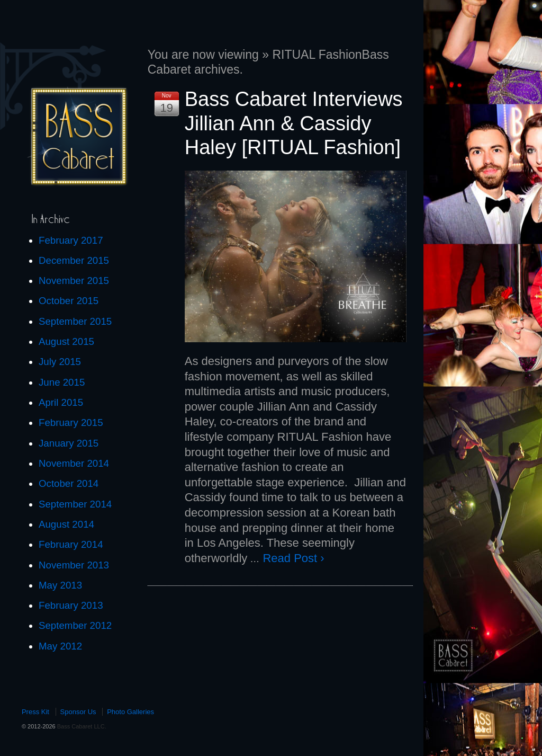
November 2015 (74, 281)
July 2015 (60, 362)
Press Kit (35, 712)
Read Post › (293, 558)
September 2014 (75, 504)
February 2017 (71, 240)
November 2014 (74, 463)
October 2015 (69, 301)
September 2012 (75, 625)
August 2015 (66, 341)
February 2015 (71, 423)
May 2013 (60, 585)
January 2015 (69, 443)
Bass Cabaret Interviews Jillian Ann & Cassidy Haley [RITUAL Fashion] (294, 123)
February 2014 (71, 544)
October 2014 (69, 483)
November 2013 (74, 565)
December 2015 (74, 260)
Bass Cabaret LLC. (81, 726)
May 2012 (60, 646)
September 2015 (75, 321)
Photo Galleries (130, 712)
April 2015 (61, 402)
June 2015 (62, 382)
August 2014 (66, 524)
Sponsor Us (78, 712)
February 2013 (71, 605)
